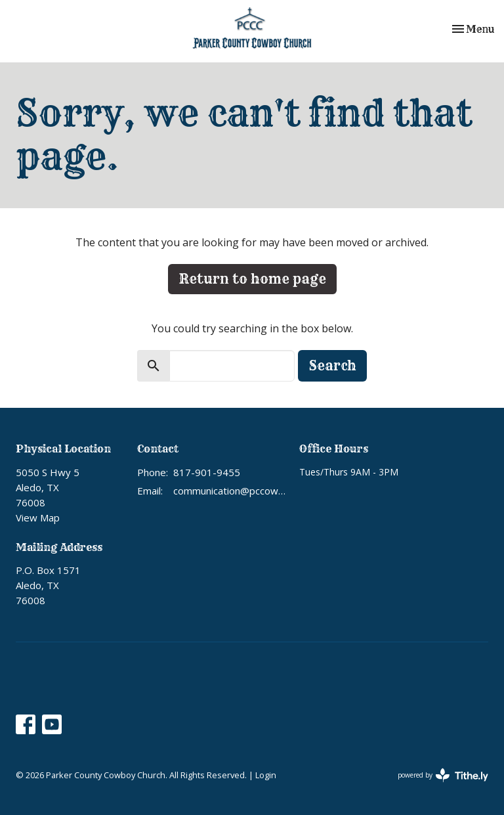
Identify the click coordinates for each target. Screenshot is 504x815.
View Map (38, 518)
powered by (443, 775)
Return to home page (252, 279)
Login (266, 775)
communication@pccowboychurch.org (230, 491)
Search (332, 365)
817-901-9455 (207, 472)
